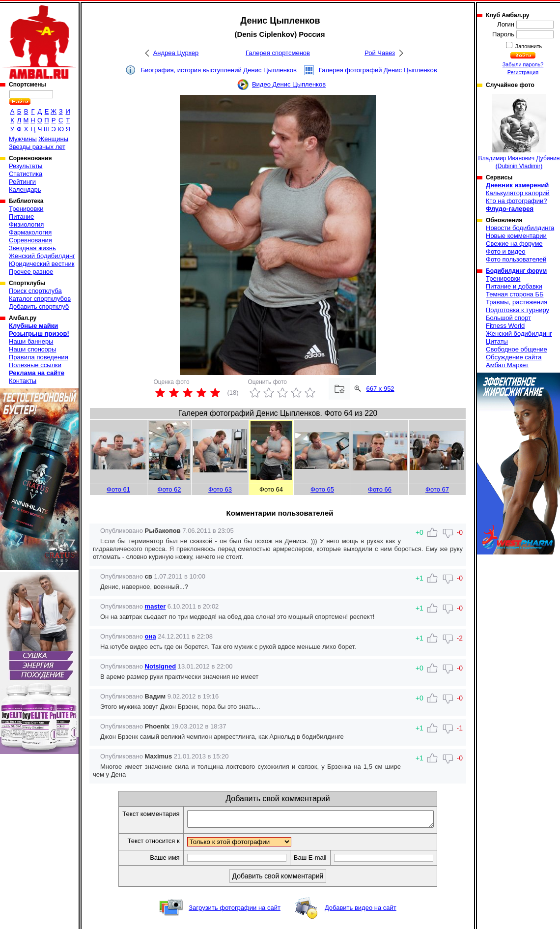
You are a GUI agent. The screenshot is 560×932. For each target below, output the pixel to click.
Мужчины (23, 139)
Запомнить (528, 46)
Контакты (23, 381)
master (155, 606)
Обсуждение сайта (514, 357)
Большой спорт (508, 318)
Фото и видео (506, 251)
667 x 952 (380, 389)
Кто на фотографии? (517, 201)
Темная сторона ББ (515, 294)
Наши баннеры (31, 341)
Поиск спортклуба (35, 291)
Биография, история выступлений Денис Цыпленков (218, 70)
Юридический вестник (42, 264)
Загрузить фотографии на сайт (235, 911)
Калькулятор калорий (518, 193)
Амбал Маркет (507, 365)
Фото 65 (322, 489)
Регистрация (523, 72)
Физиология (26, 224)
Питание (21, 217)
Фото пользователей (516, 259)
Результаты (26, 166)
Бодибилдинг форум (516, 271)
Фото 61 (118, 489)
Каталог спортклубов (40, 299)
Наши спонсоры (32, 349)
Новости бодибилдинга (520, 228)
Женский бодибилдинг (42, 256)
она (151, 636)
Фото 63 (220, 489)
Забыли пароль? (523, 64)
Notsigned (161, 666)
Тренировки (26, 209)
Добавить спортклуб (39, 306)
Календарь (25, 189)
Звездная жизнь (32, 248)
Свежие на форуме (514, 244)
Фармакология (30, 232)
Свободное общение (517, 349)
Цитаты (497, 341)
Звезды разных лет (37, 147)
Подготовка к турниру (518, 310)
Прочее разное (31, 272)
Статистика (26, 174)
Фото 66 (380, 489)
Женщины (53, 139)
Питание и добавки (514, 286)
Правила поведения (39, 357)
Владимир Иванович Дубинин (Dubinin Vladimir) (519, 132)
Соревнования (30, 240)
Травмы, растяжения (517, 302)
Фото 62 (169, 489)
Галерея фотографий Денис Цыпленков (378, 70)
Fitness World (505, 326)
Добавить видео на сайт (361, 911)
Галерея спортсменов (278, 53)
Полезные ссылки (35, 365)
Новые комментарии (516, 236)
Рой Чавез (380, 53)
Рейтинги (22, 182)
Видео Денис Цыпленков (289, 84)
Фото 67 (437, 489)
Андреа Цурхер (176, 53)
